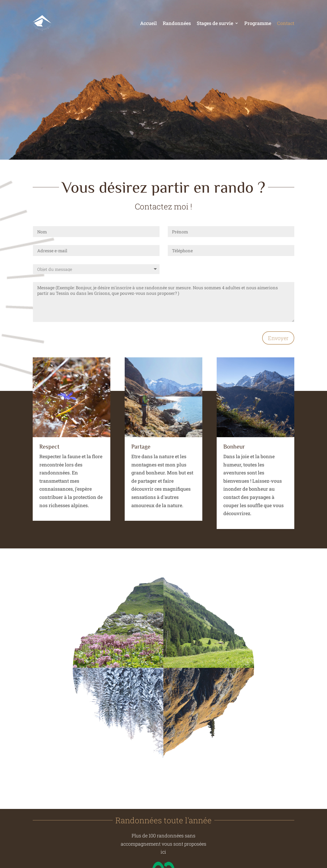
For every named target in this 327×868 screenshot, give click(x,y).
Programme (258, 23)
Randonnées (177, 23)
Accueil (148, 23)
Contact (286, 23)
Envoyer (278, 338)
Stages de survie (215, 23)
